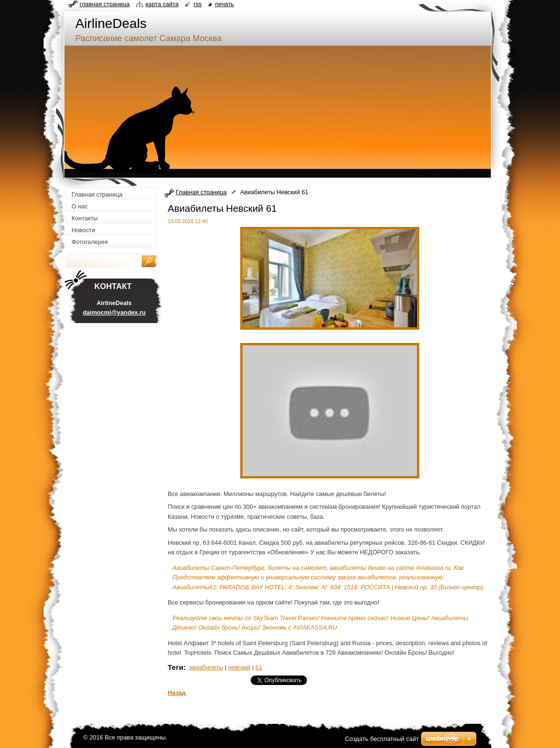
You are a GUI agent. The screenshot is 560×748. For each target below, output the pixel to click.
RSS (197, 4)
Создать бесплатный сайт (382, 739)
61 (259, 667)
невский (239, 667)
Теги (176, 667)
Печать (225, 4)
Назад (177, 693)
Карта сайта (162, 4)
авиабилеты (206, 667)
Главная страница (201, 192)
